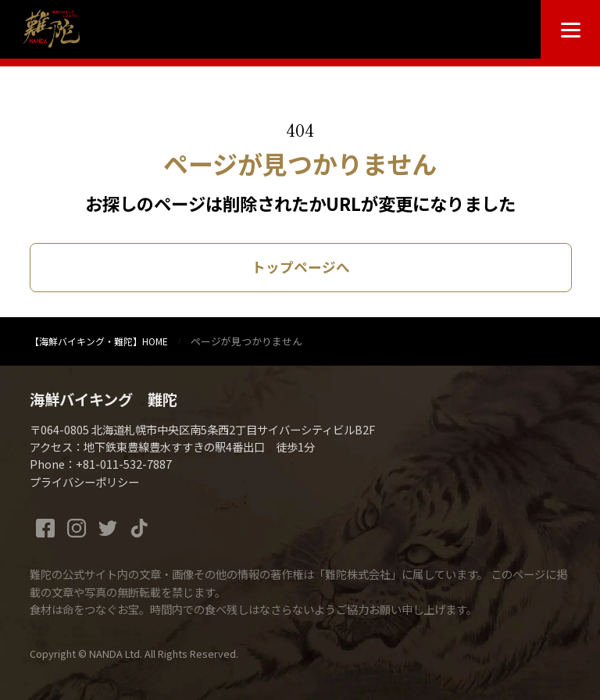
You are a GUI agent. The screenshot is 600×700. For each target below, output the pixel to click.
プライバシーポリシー (84, 482)
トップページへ (301, 267)
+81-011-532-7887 (124, 464)
